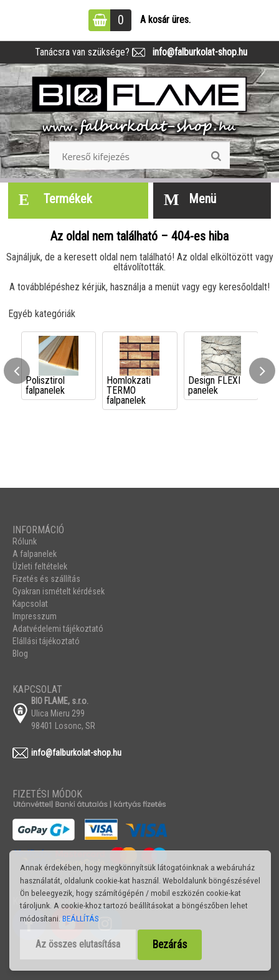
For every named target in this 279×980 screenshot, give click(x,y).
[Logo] (139, 107)
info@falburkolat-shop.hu (196, 52)
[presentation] (17, 371)
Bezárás (170, 944)
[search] (216, 156)
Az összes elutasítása (78, 944)
